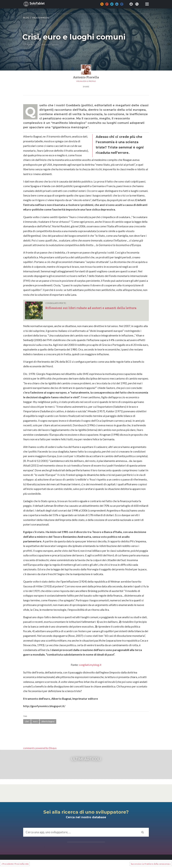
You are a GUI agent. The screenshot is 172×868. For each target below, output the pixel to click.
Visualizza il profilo (86, 81)
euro (35, 721)
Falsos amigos (40, 18)
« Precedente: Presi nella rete (15, 864)
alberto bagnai (48, 721)
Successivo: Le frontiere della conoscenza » (151, 864)
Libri (27, 721)
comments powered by (40, 748)
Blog (26, 18)
